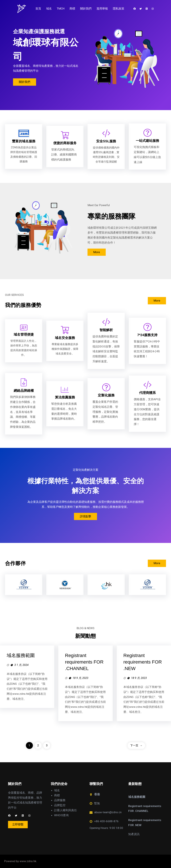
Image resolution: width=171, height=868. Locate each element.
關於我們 (25, 82)
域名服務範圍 (21, 655)
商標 (57, 795)
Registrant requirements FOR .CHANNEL (84, 662)
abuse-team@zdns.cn (108, 812)
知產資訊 (134, 834)
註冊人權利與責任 (65, 810)
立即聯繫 (18, 824)
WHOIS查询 (61, 815)
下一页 (136, 745)
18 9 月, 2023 (80, 678)
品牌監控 (60, 805)
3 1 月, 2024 (21, 665)
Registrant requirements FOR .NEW (143, 662)
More (97, 252)
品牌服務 (60, 800)
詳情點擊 (85, 516)
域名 (57, 790)
